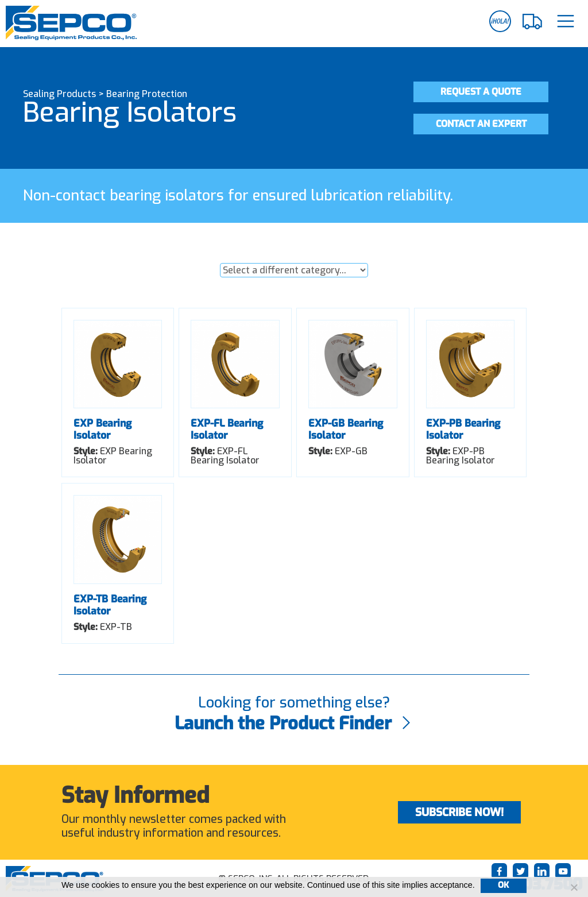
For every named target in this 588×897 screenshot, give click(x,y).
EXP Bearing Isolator (102, 429)
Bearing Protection (147, 94)
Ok (504, 885)
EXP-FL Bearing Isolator (227, 429)
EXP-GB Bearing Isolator (346, 429)
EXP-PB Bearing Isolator (463, 429)
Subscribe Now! (459, 812)
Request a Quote (483, 92)
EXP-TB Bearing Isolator (110, 605)
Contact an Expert (483, 124)
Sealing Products (59, 94)
